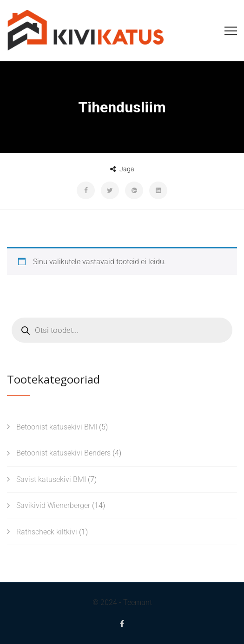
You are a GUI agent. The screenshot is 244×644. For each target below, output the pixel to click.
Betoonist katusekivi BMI (57, 427)
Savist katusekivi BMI (51, 479)
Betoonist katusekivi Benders (63, 453)
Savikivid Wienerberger (53, 505)
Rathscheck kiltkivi (47, 532)
